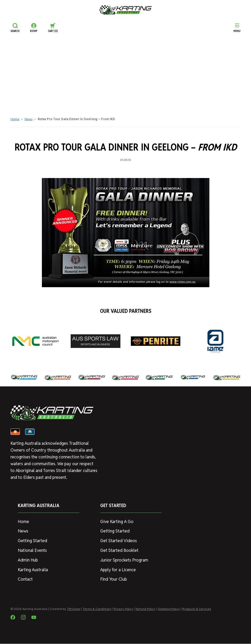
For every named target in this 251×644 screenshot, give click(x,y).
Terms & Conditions (97, 609)
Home (15, 119)
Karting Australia (33, 570)
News (29, 119)
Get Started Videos (118, 541)
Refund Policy (146, 609)
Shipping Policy (169, 609)
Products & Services (197, 609)
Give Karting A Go (117, 522)
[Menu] (237, 28)
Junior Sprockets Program (124, 560)
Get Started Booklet (119, 551)
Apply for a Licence (118, 570)
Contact (25, 579)
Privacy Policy (123, 609)
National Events (32, 551)
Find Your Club (113, 579)
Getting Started (32, 541)
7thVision (74, 609)
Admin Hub (28, 560)
